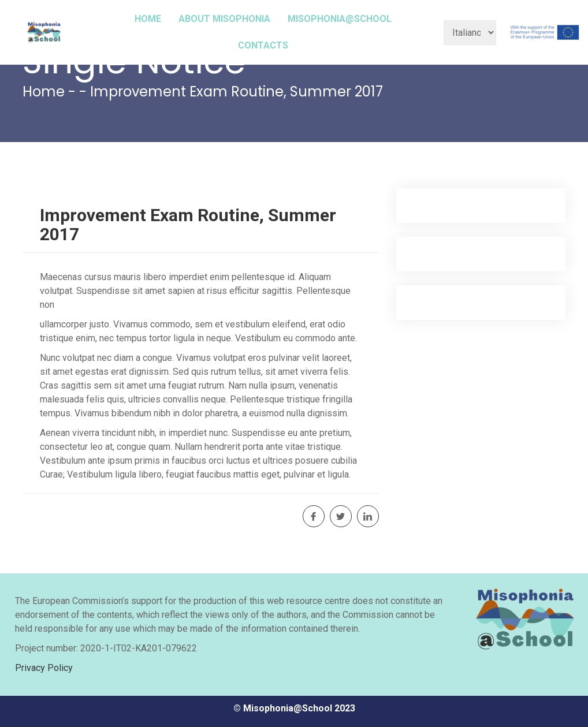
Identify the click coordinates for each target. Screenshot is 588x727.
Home (44, 92)
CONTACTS (263, 45)
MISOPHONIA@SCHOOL (340, 19)
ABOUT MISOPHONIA (224, 19)
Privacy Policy (44, 668)
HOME (148, 19)
